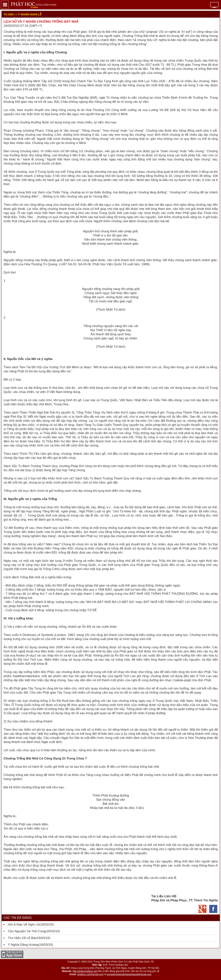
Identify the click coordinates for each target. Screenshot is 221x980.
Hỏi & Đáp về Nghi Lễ (24, 924)
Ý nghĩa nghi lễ (30, 14)
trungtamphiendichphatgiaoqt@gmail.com (129, 974)
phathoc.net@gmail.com (90, 974)
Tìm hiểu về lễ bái (22, 938)
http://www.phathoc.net (85, 971)
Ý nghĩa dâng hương (23, 945)
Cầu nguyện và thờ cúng (27, 931)
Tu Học (9, 14)
